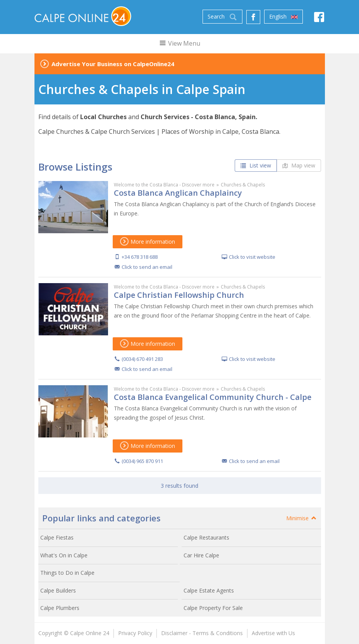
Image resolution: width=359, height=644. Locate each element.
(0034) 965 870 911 (142, 461)
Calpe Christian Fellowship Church (179, 295)
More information (148, 242)
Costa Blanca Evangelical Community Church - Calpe (213, 397)
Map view (299, 165)
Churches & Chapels (243, 185)
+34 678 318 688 (140, 257)
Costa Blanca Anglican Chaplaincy (178, 193)
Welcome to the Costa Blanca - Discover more (164, 185)
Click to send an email (147, 267)
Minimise (302, 518)
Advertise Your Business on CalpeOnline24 (113, 64)
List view (256, 165)
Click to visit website (252, 257)
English (283, 17)
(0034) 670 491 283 (142, 359)
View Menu (179, 43)
